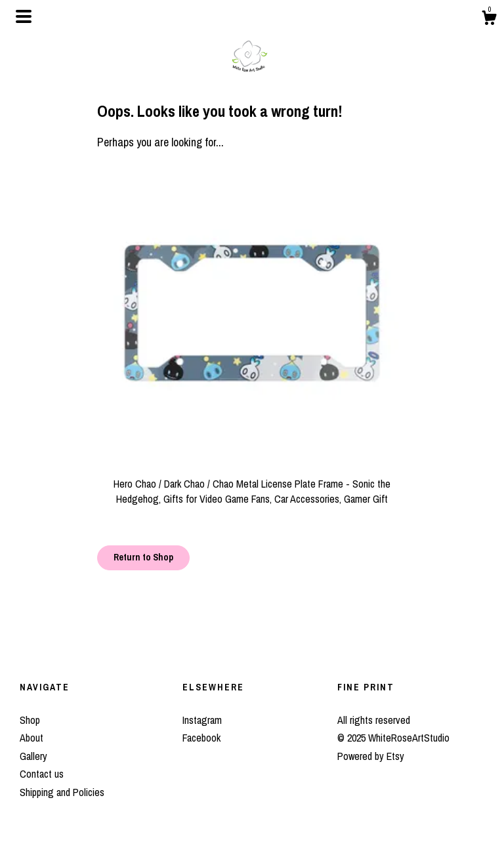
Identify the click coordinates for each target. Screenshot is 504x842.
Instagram (202, 720)
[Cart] (489, 20)
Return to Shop (143, 557)
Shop (30, 720)
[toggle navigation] (24, 16)
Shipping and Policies (62, 792)
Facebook (201, 738)
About (31, 738)
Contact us (42, 774)
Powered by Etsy (371, 756)
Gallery (33, 756)
